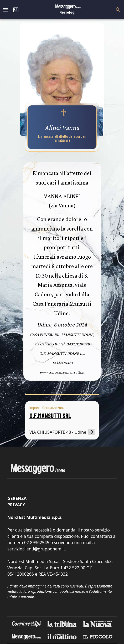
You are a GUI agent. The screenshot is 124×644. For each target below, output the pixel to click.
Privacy (16, 505)
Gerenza (17, 498)
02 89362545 (37, 543)
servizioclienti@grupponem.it (36, 549)
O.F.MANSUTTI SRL (50, 415)
